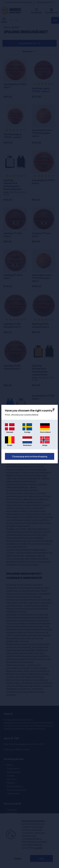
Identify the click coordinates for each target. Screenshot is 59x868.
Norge (45, 445)
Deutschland (45, 432)
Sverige (27, 432)
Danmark (10, 432)
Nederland (27, 445)
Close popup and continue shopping (30, 456)
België (10, 445)
